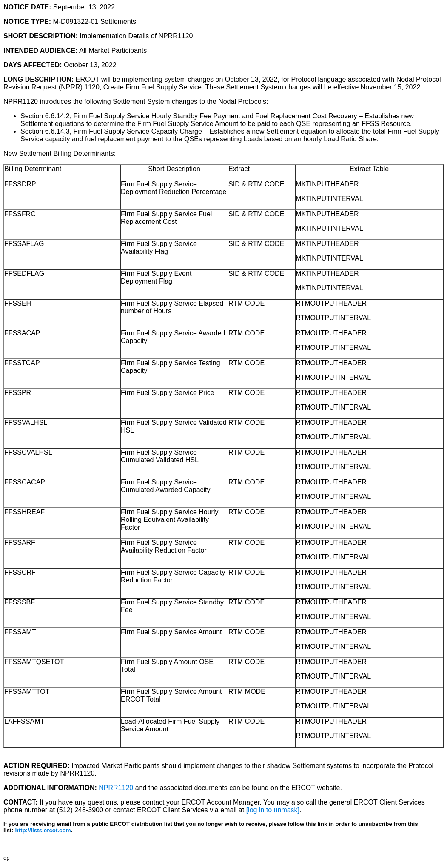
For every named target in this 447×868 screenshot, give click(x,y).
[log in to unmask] (273, 810)
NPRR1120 (116, 788)
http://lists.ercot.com (43, 830)
